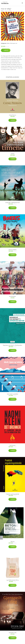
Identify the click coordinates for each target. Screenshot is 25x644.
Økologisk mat (14, 43)
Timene (12, 154)
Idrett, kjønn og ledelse (13, 394)
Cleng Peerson (13, 115)
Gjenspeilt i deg (13, 633)
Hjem (2, 11)
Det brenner (13, 445)
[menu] (22, 3)
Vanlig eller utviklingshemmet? (12, 203)
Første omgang (12, 250)
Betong (13, 542)
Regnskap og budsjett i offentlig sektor (13, 345)
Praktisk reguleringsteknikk (12, 494)
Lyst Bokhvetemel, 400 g (12, 580)
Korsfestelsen (13, 296)
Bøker (8, 43)
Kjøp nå (6, 50)
